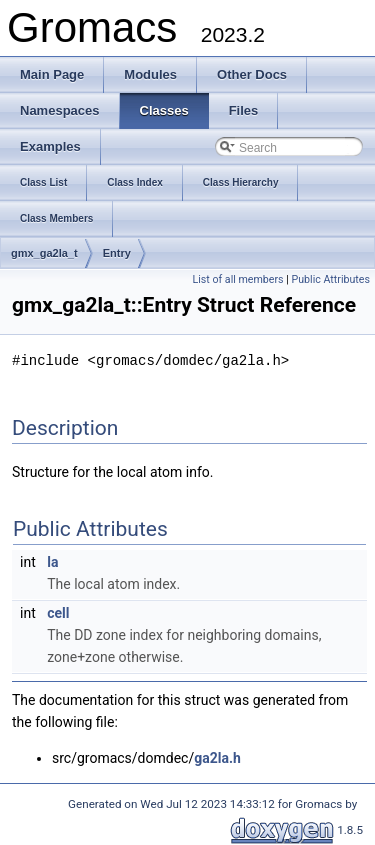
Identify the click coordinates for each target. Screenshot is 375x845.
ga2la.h (217, 757)
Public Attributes (330, 279)
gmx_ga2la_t (44, 253)
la (52, 561)
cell (58, 612)
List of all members (237, 279)
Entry (117, 253)
